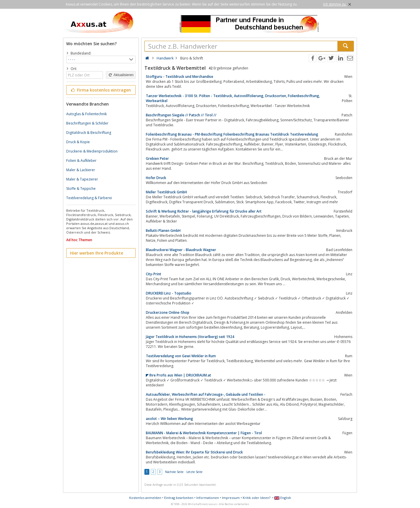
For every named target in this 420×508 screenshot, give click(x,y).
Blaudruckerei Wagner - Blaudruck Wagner (181, 250)
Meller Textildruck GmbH (166, 192)
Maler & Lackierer (81, 170)
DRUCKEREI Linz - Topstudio (169, 293)
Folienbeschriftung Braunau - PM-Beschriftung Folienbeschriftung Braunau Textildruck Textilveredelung (232, 134)
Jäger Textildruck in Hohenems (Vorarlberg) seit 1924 (190, 337)
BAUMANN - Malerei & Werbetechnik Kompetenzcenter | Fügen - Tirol (204, 433)
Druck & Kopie (78, 142)
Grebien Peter (157, 158)
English (283, 498)
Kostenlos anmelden (145, 498)
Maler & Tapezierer (82, 179)
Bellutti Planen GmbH (163, 231)
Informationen (208, 498)
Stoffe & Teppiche (81, 189)
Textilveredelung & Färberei (89, 198)
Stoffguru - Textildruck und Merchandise (180, 77)
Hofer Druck (156, 178)
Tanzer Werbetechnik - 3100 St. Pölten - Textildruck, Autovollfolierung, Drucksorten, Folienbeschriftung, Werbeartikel (233, 98)
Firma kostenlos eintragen (100, 90)
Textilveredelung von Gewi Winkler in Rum (181, 356)
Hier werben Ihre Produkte (97, 253)
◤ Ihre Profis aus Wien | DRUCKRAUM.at (178, 375)
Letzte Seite (194, 472)
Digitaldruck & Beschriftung (89, 133)
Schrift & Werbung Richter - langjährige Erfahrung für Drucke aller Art (204, 211)
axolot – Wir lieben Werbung (169, 419)
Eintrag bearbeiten (179, 498)
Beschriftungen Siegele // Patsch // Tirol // (181, 115)
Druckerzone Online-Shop (168, 312)
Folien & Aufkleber (81, 161)
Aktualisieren (121, 75)
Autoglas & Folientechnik (86, 114)
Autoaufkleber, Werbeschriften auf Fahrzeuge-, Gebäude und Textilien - (206, 394)
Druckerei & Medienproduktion (92, 151)
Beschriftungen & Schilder (87, 123)
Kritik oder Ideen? (257, 498)
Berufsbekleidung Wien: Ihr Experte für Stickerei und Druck (194, 452)
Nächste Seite (174, 472)
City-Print (154, 274)
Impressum (231, 498)
